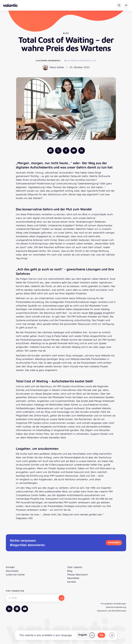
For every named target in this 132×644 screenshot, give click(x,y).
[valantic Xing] (66, 151)
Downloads (12, 571)
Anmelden (114, 542)
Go (101, 635)
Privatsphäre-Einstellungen (113, 604)
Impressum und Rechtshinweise (112, 611)
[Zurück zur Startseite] (10, 5)
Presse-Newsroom (78, 575)
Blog (70, 571)
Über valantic (75, 567)
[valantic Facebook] (50, 151)
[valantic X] (58, 151)
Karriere (72, 582)
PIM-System (96, 313)
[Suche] (119, 5)
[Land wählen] (86, 635)
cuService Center (15, 575)
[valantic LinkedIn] (82, 151)
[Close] (112, 635)
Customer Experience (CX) (80, 61)
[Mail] (74, 151)
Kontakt (10, 567)
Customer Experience (48, 61)
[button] (126, 5)
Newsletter (73, 578)
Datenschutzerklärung (116, 607)
